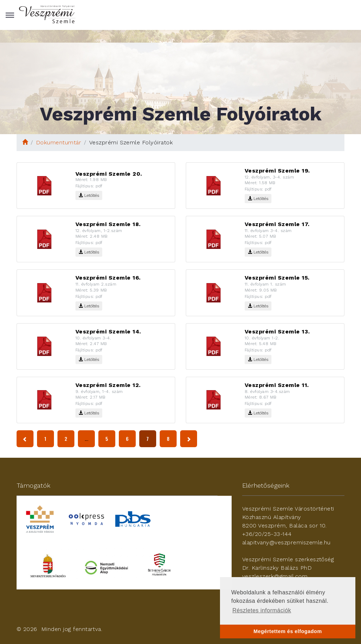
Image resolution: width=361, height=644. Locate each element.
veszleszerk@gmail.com (275, 576)
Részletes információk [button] (262, 610)
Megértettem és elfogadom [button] (288, 631)
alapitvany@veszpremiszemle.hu (286, 542)
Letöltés (89, 195)
